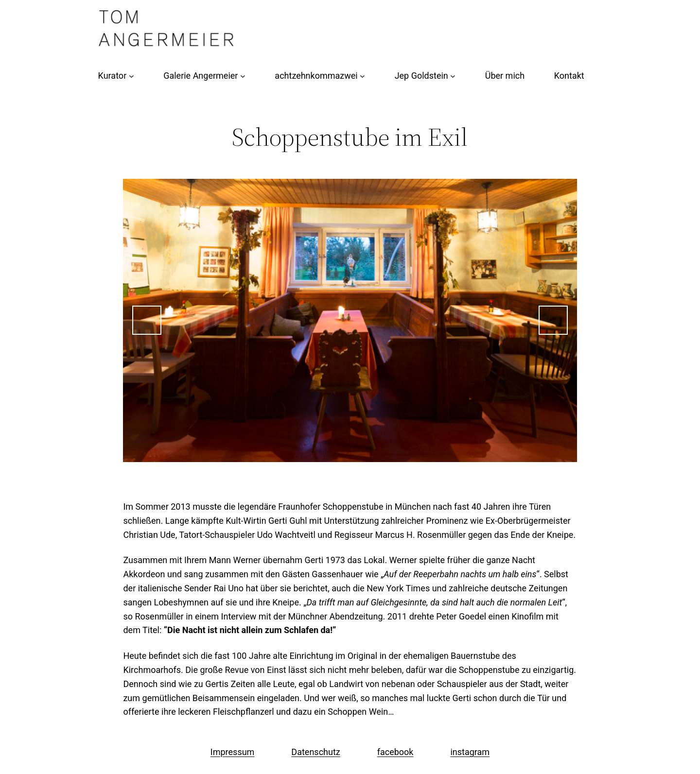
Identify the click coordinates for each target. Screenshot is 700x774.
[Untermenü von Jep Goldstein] (453, 76)
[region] (350, 320)
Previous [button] (147, 320)
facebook (395, 752)
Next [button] (553, 320)
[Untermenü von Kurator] (131, 76)
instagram (470, 752)
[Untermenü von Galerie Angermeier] (243, 76)
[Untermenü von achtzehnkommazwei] (362, 76)
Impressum (233, 752)
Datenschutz (315, 752)
